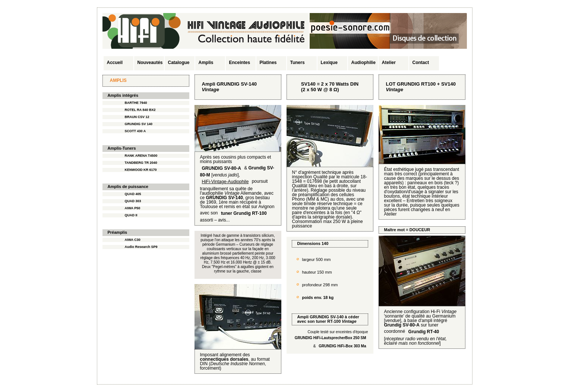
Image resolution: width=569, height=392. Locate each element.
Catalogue (179, 63)
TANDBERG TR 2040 (141, 163)
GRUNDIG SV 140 (139, 124)
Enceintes (240, 63)
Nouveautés (150, 63)
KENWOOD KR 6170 (141, 170)
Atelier (389, 63)
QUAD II (131, 215)
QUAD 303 (133, 201)
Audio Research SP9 (141, 247)
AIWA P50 (133, 208)
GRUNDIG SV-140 (327, 317)
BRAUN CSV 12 (137, 117)
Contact (421, 63)
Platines (268, 63)
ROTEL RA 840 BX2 (140, 110)
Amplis (206, 63)
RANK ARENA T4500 (141, 156)
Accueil (115, 63)
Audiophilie (363, 63)
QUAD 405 (133, 194)
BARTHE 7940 (136, 103)
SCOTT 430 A (135, 131)
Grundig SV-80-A (402, 325)
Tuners (298, 63)
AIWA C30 (133, 240)
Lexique (329, 63)
